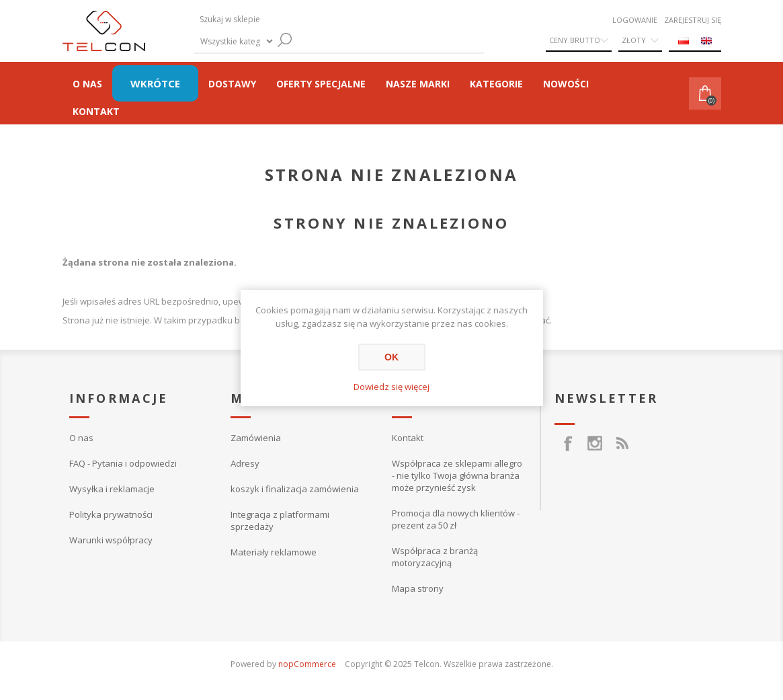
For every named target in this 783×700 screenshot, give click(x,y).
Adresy (245, 463)
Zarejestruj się (693, 20)
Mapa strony (418, 588)
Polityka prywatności (111, 514)
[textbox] (302, 19)
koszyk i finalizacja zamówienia (295, 489)
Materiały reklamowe (274, 552)
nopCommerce (307, 664)
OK (391, 357)
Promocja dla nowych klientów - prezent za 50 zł (456, 519)
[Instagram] (595, 436)
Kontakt (408, 438)
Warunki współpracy (111, 540)
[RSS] (622, 436)
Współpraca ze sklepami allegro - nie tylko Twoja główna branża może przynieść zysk (457, 475)
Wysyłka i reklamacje (112, 489)
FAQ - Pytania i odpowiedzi (123, 463)
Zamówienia (256, 438)
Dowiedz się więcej (391, 387)
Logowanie (635, 20)
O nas (81, 438)
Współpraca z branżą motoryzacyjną (435, 557)
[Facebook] (568, 436)
